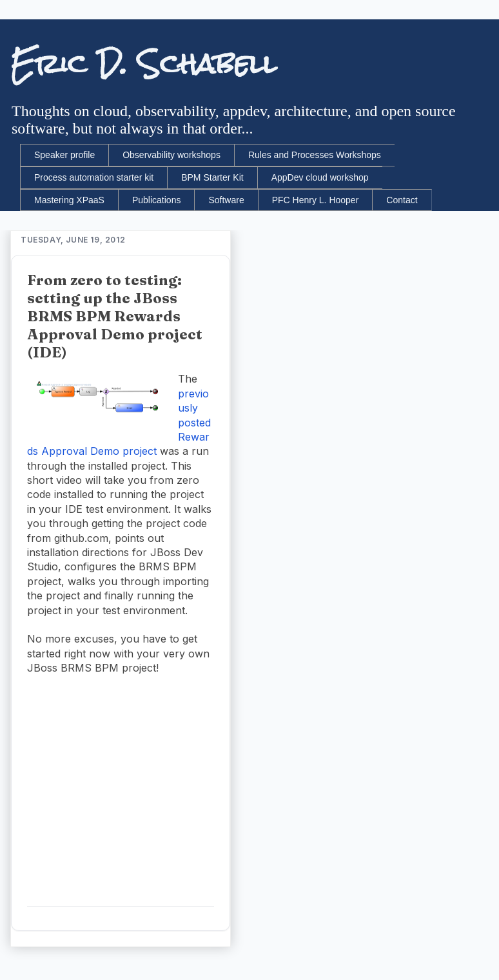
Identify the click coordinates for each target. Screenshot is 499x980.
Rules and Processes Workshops (315, 155)
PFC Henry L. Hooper (316, 200)
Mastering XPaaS (69, 200)
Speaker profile (64, 155)
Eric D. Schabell (143, 64)
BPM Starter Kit (212, 177)
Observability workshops (171, 155)
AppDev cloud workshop (320, 177)
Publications (157, 200)
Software (226, 200)
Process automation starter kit (94, 177)
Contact (402, 200)
